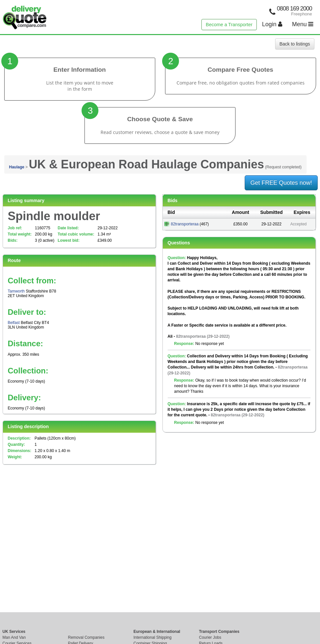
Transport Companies (219, 632)
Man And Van (14, 637)
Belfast (14, 323)
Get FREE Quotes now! (281, 183)
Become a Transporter (229, 25)
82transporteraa (185, 224)
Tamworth (16, 291)
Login (272, 24)
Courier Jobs (210, 637)
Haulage (17, 167)
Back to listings (295, 44)
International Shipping (153, 637)
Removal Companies (86, 637)
